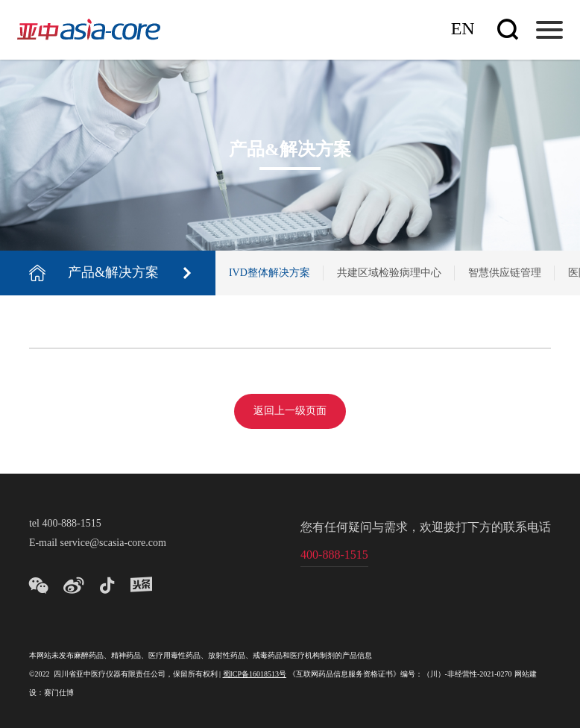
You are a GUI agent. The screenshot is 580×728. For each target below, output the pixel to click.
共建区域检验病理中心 (389, 273)
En (463, 29)
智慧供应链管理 (505, 273)
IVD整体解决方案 (269, 273)
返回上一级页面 (290, 411)
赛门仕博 (59, 693)
